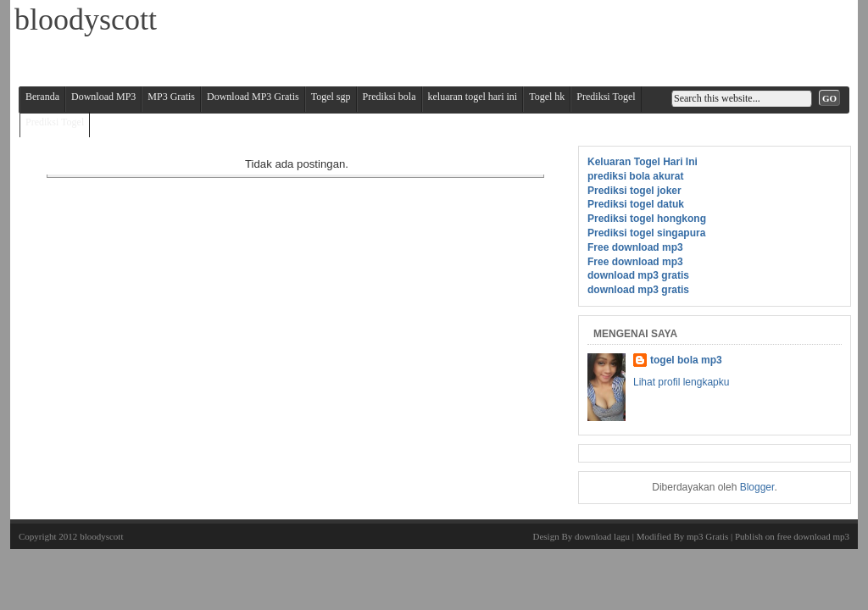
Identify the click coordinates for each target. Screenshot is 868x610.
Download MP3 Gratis (253, 97)
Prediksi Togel (606, 97)
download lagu (602, 536)
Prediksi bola (389, 97)
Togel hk (547, 97)
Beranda (42, 97)
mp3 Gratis (707, 536)
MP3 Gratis (171, 97)
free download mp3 (813, 536)
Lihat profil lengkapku (681, 382)
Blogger (757, 487)
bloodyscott (101, 536)
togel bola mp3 (686, 360)
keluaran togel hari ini (473, 97)
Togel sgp (331, 97)
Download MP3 (103, 97)
